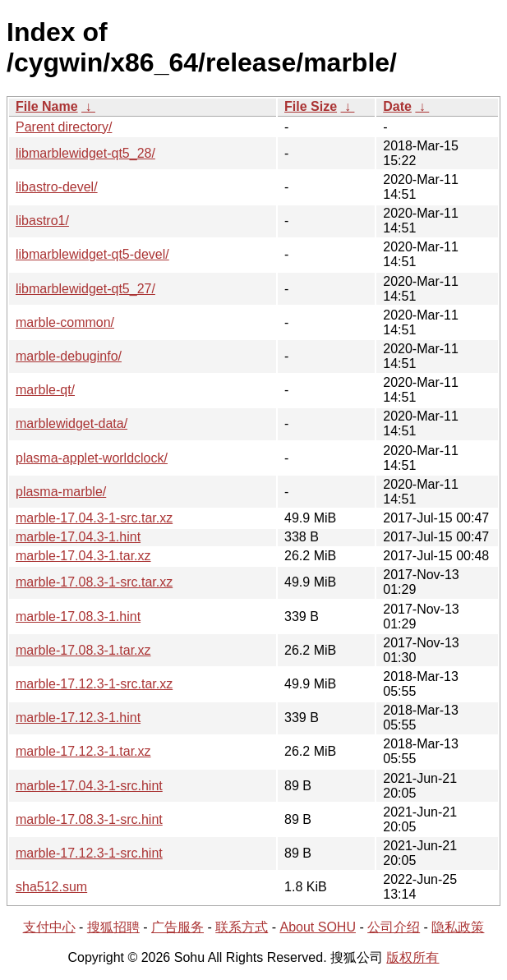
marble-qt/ (45, 390)
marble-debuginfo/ (69, 356)
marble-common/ (65, 322)
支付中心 (49, 927)
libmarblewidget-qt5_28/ (85, 153)
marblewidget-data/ (71, 423)
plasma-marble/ (61, 492)
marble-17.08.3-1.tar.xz (83, 650)
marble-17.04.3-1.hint (78, 537)
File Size (311, 106)
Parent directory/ (64, 127)
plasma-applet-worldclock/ (92, 458)
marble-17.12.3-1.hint (78, 718)
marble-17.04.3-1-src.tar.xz (94, 518)
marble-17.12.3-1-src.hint (89, 853)
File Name (47, 106)
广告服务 (177, 927)
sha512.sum (51, 887)
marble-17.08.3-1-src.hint (89, 819)
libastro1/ (42, 221)
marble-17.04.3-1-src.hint (89, 786)
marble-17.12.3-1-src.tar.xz (94, 684)
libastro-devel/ (57, 187)
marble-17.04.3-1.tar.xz (83, 556)
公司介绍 (394, 927)
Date (397, 106)
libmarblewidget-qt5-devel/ (92, 254)
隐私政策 (458, 927)
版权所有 (413, 957)
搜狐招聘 (113, 927)
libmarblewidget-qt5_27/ (85, 289)
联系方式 (242, 927)
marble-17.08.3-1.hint (78, 617)
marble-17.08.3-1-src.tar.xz (94, 582)
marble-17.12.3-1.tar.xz (83, 751)
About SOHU (317, 927)
